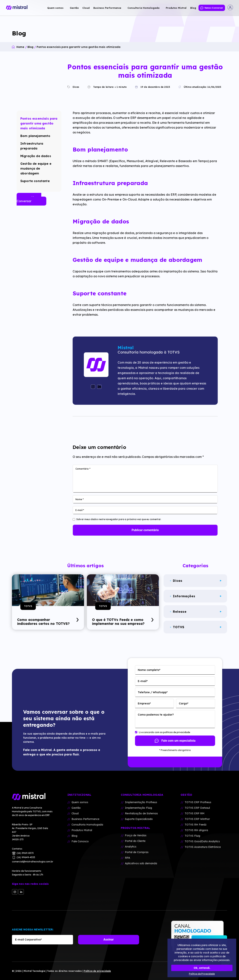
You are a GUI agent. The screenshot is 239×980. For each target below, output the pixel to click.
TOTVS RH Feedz (196, 825)
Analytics (131, 847)
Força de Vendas (136, 835)
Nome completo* (149, 670)
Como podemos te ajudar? (156, 715)
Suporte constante (35, 181)
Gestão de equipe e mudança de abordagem (36, 168)
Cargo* (184, 703)
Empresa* (144, 703)
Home (20, 47)
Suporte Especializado (139, 819)
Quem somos (80, 802)
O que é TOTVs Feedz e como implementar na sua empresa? (123, 622)
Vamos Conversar (29, 199)
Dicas (74, 87)
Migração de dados (36, 156)
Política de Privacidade (202, 974)
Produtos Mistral (82, 830)
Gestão (76, 808)
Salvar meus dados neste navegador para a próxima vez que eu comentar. (119, 519)
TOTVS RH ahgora (196, 830)
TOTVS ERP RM (195, 813)
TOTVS (28, 606)
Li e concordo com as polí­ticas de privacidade (164, 732)
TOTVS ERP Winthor (197, 819)
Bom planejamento (35, 136)
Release (196, 612)
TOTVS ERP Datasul (197, 808)
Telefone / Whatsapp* (153, 692)
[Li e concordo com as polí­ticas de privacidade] (136, 732)
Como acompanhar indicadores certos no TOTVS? (48, 622)
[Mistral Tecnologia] (32, 797)
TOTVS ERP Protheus (198, 802)
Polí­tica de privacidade (97, 971)
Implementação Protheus (141, 802)
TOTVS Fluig (192, 836)
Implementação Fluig (138, 808)
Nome (80, 499)
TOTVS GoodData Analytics (202, 841)
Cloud (75, 813)
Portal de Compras (137, 852)
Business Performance (85, 819)
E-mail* (143, 681)
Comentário (83, 469)
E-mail (80, 510)
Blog (31, 47)
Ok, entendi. (202, 968)
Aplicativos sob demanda (141, 863)
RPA (128, 858)
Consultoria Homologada (87, 825)
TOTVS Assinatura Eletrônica (203, 847)
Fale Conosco (80, 841)
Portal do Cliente (135, 841)
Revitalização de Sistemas (141, 813)
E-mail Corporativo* (28, 940)
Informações (196, 596)
